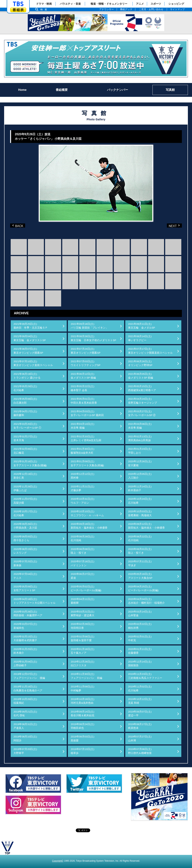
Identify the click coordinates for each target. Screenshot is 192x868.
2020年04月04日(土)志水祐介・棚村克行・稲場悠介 (146, 601)
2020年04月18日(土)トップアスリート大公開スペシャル (34, 601)
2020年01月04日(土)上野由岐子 (25, 664)
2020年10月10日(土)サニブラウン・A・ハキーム (87, 513)
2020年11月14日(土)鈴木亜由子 (140, 488)
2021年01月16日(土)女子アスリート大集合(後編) (30, 463)
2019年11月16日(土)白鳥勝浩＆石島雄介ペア (28, 688)
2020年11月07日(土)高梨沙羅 (25, 501)
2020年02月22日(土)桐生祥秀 (140, 626)
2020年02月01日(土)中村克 (140, 638)
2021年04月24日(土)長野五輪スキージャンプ (142, 401)
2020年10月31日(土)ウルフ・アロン (82, 501)
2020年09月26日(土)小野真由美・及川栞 (25, 526)
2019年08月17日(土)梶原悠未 (140, 726)
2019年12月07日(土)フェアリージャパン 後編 (29, 676)
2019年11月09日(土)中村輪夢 (82, 688)
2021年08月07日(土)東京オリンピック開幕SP (28, 351)
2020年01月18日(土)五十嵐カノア (82, 651)
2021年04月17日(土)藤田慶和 (25, 413)
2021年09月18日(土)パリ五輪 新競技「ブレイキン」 (89, 326)
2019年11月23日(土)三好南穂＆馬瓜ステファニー (145, 676)
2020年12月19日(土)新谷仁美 (25, 476)
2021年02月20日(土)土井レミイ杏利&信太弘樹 (86, 438)
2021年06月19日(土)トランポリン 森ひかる (27, 376)
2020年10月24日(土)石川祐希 (140, 501)
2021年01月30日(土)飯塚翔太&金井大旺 (82, 451)
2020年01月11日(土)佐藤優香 (140, 651)
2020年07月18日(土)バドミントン (82, 563)
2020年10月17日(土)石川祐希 (25, 513)
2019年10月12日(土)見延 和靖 (140, 701)
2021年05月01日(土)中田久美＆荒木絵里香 (84, 401)
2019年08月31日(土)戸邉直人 (25, 726)
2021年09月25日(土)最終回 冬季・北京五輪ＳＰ (31, 326)
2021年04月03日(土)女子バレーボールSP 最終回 (87, 413)
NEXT (168, 225)
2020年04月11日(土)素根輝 (82, 601)
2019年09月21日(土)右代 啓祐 (25, 714)
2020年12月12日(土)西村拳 (82, 476)
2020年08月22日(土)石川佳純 (140, 538)
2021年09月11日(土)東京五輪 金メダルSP (142, 326)
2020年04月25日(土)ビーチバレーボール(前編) (143, 588)
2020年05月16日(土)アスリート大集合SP (140, 576)
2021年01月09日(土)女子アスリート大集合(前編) (87, 463)
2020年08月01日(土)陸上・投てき (140, 551)
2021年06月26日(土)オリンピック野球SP (140, 363)
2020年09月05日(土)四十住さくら (25, 538)
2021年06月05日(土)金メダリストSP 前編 (141, 376)
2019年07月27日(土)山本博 (140, 738)
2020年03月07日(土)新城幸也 (25, 626)
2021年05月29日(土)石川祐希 (25, 388)
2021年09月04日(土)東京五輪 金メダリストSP (30, 338)
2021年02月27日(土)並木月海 (25, 438)
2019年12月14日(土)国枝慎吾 (140, 664)
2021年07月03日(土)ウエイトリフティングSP (85, 363)
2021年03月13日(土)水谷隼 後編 (82, 426)
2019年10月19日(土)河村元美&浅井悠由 (82, 701)
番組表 (18, 10)
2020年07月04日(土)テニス (25, 576)
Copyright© (58, 861)
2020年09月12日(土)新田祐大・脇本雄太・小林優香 (146, 526)
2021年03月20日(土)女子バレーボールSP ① (27, 426)
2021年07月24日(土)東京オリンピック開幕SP (85, 351)
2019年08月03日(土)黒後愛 (82, 738)
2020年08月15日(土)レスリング (25, 551)
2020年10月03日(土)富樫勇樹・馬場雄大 (140, 513)
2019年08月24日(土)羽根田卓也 (82, 726)
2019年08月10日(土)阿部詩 (25, 738)
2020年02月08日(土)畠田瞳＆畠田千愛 (82, 638)
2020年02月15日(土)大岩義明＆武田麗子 (25, 638)
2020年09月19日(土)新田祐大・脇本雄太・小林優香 (89, 526)
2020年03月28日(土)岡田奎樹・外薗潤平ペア (28, 614)
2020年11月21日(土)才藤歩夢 (82, 488)
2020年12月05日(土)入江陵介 (140, 476)
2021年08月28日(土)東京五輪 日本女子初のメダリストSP (93, 338)
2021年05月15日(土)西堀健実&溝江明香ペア (142, 388)
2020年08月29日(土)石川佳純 (82, 538)
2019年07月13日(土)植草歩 (82, 751)
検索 (45, 9)
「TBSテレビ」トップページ (18, 4)
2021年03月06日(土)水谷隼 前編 (140, 426)
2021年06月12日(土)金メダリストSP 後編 (83, 376)
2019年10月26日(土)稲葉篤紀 (25, 701)
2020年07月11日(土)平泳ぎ (140, 563)
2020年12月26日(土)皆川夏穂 (140, 463)
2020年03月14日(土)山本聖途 (140, 614)
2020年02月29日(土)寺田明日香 (82, 626)
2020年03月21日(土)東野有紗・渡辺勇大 (82, 614)
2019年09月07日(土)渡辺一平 (140, 714)
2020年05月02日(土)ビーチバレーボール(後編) (86, 588)
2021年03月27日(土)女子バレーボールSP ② (142, 413)
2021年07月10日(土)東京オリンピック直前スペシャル (33, 363)
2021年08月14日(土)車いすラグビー (140, 338)
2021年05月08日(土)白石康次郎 (25, 401)
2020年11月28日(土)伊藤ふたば (25, 488)
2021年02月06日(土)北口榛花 (25, 451)
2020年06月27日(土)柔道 (82, 576)
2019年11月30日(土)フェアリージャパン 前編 (86, 676)
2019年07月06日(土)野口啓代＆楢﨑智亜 (140, 751)
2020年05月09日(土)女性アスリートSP (25, 588)
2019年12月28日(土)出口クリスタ (82, 664)
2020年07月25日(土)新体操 (25, 563)
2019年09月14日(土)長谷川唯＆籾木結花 (82, 714)
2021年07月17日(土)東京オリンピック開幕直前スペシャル (150, 351)
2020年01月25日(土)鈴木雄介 (25, 651)
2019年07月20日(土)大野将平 (25, 751)
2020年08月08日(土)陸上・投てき (82, 551)
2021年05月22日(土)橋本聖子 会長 (82, 388)
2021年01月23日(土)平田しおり (140, 451)
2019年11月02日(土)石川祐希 (140, 688)
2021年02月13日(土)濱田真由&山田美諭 (140, 438)
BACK (19, 225)
